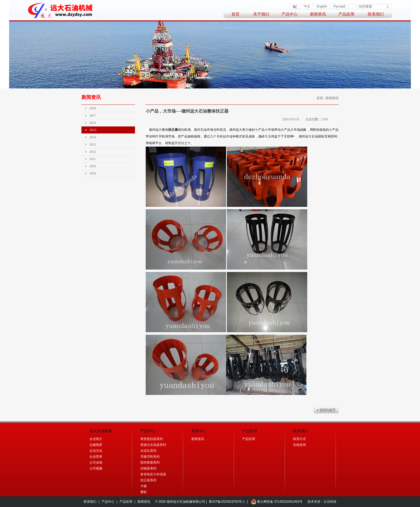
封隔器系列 (148, 468)
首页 (235, 14)
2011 (93, 159)
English (322, 6)
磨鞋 (144, 492)
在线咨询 (299, 445)
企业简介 (96, 439)
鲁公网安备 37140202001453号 (277, 502)
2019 (93, 166)
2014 (93, 137)
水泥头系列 (148, 451)
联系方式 (299, 439)
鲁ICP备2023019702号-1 (227, 502)
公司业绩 (96, 463)
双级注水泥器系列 (153, 445)
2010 (93, 173)
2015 (93, 130)
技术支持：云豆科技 (322, 502)
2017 (93, 115)
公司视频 (96, 468)
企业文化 (96, 451)
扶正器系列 (148, 480)
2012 (93, 152)
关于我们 (261, 14)
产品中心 (290, 14)
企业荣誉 (96, 457)
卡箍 (144, 486)
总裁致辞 (96, 445)
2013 (93, 144)
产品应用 (346, 14)
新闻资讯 (318, 14)
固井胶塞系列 (150, 463)
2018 (93, 108)
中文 (307, 6)
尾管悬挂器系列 (152, 439)
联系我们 (376, 14)
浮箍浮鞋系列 (150, 457)
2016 (93, 123)
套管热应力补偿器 (153, 474)
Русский (340, 6)
